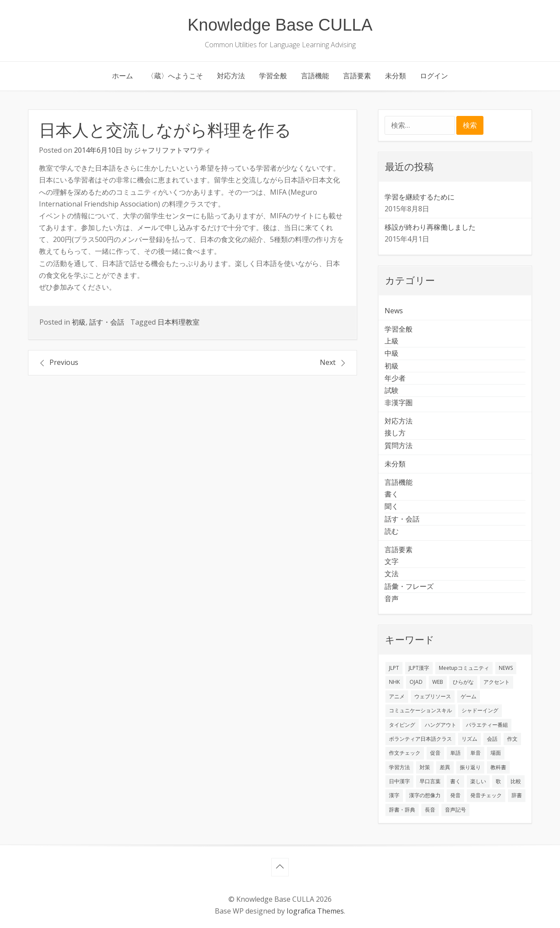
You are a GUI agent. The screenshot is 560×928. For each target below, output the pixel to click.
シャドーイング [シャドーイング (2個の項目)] (480, 710)
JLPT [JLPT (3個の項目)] (394, 668)
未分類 (395, 76)
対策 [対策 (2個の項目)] (425, 767)
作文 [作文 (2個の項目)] (512, 739)
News (394, 311)
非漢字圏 (399, 403)
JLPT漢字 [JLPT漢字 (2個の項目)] (419, 668)
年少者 (395, 378)
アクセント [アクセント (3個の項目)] (497, 682)
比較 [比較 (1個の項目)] (516, 781)
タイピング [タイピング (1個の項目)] (402, 725)
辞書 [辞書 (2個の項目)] (517, 795)
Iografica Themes (315, 911)
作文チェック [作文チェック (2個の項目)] (405, 753)
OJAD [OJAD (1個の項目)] (416, 682)
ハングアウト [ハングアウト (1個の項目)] (441, 725)
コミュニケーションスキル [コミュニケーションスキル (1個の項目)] (420, 710)
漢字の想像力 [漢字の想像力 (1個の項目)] (425, 795)
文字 (392, 561)
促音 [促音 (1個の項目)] (435, 753)
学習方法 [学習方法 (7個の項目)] (399, 767)
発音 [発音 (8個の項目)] (455, 795)
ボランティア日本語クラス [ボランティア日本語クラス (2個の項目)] (420, 739)
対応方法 (231, 76)
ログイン (434, 76)
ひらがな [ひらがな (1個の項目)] (463, 682)
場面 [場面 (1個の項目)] (496, 753)
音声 (392, 599)
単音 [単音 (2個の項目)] (476, 753)
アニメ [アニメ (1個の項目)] (397, 696)
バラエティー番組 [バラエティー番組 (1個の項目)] (487, 725)
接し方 (395, 433)
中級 (392, 353)
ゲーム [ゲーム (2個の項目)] (469, 696)
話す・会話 (107, 322)
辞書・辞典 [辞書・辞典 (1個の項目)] (402, 810)
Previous (64, 362)
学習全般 (273, 76)
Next (328, 362)
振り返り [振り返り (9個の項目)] (470, 767)
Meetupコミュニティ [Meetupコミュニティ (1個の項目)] (464, 668)
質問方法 (399, 445)
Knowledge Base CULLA (280, 25)
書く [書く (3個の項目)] (455, 781)
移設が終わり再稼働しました (430, 227)
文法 (392, 574)
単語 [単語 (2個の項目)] (455, 753)
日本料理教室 (178, 322)
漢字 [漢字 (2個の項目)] (394, 795)
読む (392, 531)
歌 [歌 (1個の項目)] (498, 781)
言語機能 (315, 76)
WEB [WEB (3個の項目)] (438, 682)
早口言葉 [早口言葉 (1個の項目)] (430, 781)
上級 (392, 341)
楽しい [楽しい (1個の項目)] (478, 781)
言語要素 (357, 76)
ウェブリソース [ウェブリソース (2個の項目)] (433, 696)
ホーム (122, 76)
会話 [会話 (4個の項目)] (492, 739)
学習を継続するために (420, 197)
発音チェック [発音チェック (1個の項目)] (486, 795)
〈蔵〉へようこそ (175, 76)
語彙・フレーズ (409, 586)
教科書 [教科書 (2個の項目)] (498, 767)
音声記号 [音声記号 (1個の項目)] (455, 810)
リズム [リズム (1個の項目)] (469, 739)
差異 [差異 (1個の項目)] (445, 767)
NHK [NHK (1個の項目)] (394, 682)
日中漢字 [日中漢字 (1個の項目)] (399, 781)
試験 (392, 390)
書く (392, 494)
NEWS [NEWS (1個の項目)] (506, 668)
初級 (79, 322)
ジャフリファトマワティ (172, 150)
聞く (392, 506)
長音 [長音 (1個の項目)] (430, 810)
